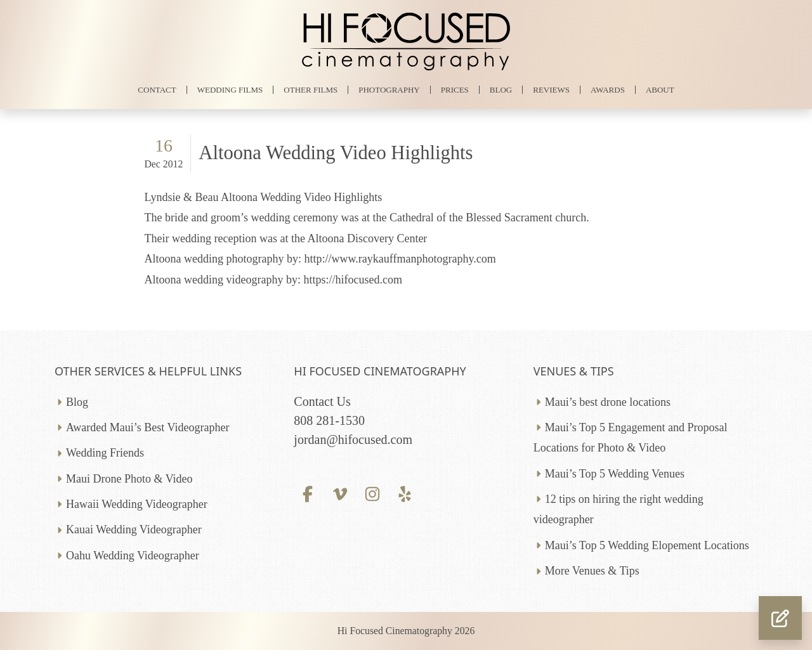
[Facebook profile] (307, 493)
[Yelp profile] (405, 493)
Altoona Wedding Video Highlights (336, 153)
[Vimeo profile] (340, 493)
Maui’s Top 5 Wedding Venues (615, 474)
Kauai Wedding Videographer (134, 530)
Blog (77, 402)
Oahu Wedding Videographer (133, 556)
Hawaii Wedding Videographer (137, 504)
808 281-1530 (329, 420)
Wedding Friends (105, 453)
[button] (780, 618)
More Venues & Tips (592, 571)
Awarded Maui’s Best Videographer (147, 427)
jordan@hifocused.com (353, 439)
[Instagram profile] (373, 493)
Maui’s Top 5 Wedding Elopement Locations (647, 545)
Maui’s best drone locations (608, 402)
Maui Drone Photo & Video (129, 479)
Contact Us (322, 401)
